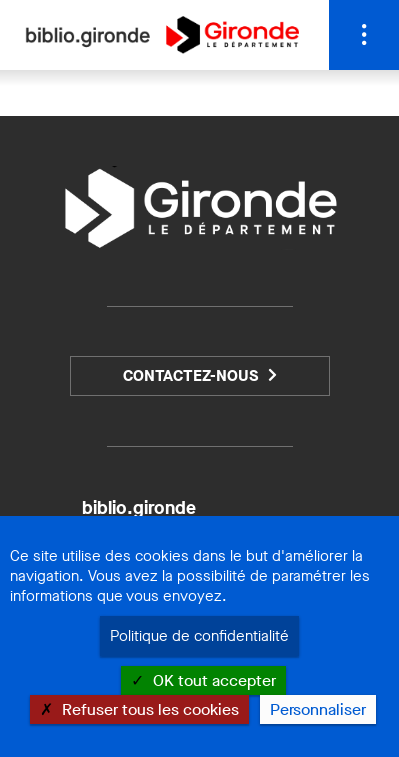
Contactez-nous (190, 375)
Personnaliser (318, 709)
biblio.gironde (139, 508)
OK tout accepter (203, 680)
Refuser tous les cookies (139, 709)
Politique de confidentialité (199, 636)
